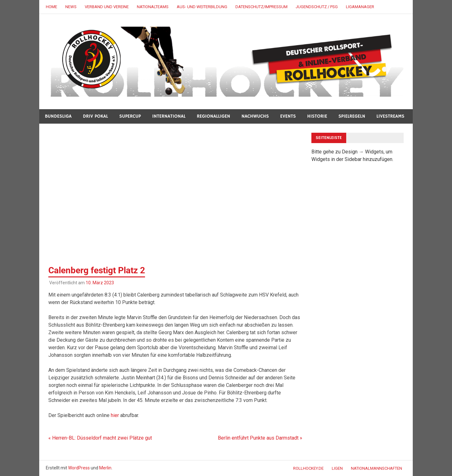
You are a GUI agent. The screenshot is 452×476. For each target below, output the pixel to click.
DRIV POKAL (95, 116)
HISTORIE (317, 116)
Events (288, 116)
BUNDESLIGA (58, 116)
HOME (51, 7)
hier (115, 415)
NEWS (71, 7)
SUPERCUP (130, 116)
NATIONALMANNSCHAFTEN (377, 468)
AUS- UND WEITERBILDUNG (202, 7)
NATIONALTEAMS (153, 7)
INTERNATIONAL (169, 116)
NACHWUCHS (255, 116)
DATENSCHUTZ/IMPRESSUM (261, 7)
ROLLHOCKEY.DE (308, 468)
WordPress (79, 468)
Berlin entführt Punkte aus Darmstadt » (260, 438)
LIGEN (337, 468)
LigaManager (360, 7)
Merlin (105, 468)
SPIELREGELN (352, 116)
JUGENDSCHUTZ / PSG (317, 7)
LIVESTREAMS (390, 116)
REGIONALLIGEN (213, 116)
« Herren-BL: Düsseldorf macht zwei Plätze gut (100, 438)
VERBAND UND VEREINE (107, 7)
